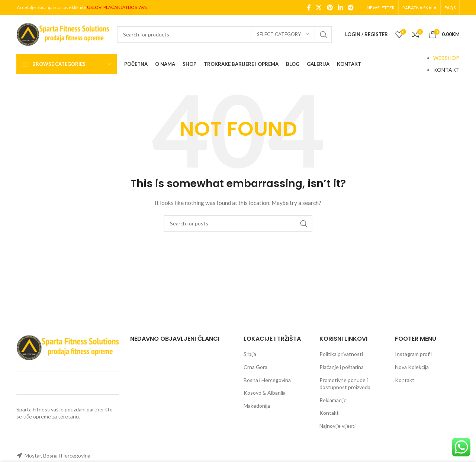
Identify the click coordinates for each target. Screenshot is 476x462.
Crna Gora (255, 367)
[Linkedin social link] (340, 7)
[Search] (224, 35)
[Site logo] (63, 34)
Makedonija (257, 406)
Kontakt (329, 413)
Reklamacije (333, 400)
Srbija (250, 354)
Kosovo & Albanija (265, 393)
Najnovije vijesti (337, 426)
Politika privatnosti (341, 354)
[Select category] (283, 35)
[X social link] (319, 7)
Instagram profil (413, 354)
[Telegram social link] (351, 7)
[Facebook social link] (309, 7)
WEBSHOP (446, 58)
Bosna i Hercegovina (267, 380)
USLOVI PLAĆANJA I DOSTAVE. (118, 7)
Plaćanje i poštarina (342, 367)
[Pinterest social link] (330, 7)
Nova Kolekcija (412, 367)
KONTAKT (446, 70)
